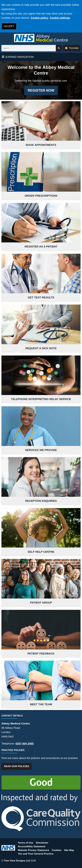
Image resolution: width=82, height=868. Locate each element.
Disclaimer (42, 843)
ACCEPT (9, 26)
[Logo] (41, 38)
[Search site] (59, 48)
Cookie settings (60, 18)
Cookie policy (39, 18)
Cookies (57, 850)
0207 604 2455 (25, 744)
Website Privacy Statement (33, 850)
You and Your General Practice (36, 854)
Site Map (69, 850)
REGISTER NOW (41, 90)
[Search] (29, 48)
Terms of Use (26, 843)
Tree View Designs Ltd (17, 861)
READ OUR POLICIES (17, 766)
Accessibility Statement (32, 846)
